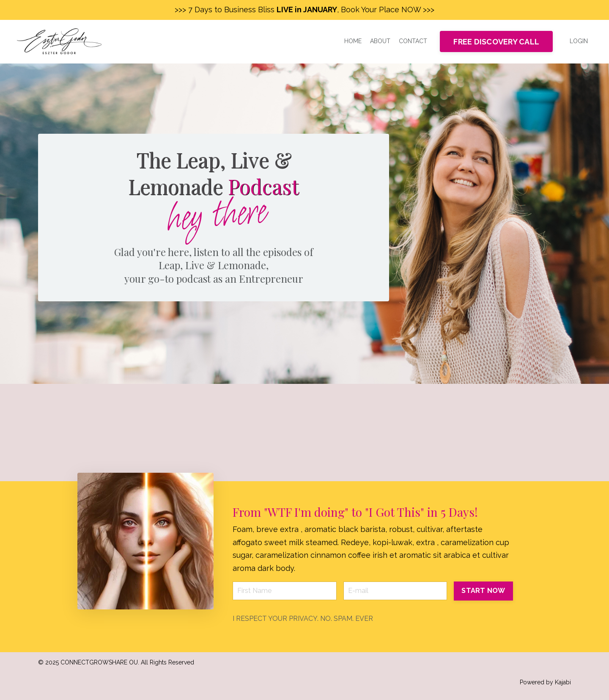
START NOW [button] (483, 591)
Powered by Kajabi (545, 682)
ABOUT (380, 41)
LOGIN (579, 41)
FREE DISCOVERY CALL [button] (496, 42)
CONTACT (413, 41)
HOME (353, 41)
